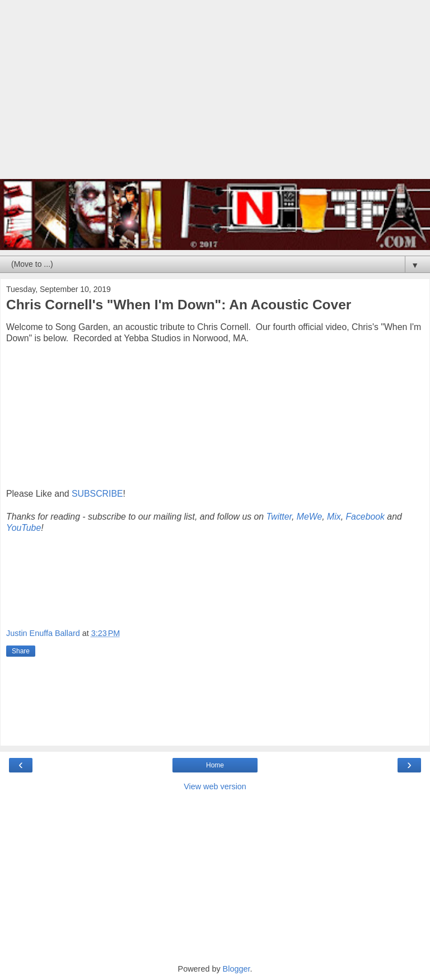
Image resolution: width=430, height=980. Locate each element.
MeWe (309, 517)
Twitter (279, 517)
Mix (334, 517)
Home (215, 765)
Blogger (237, 969)
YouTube (24, 528)
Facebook (365, 517)
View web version (215, 786)
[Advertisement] (215, 95)
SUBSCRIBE (97, 494)
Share (21, 651)
